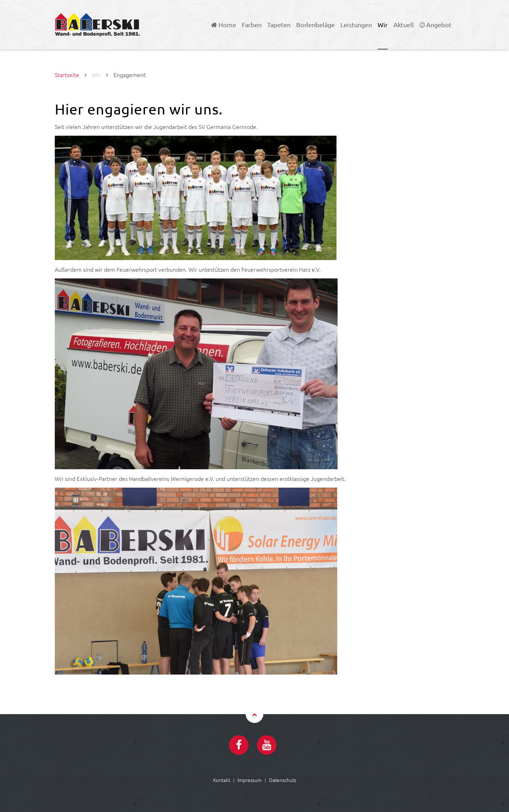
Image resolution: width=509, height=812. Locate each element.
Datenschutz (283, 780)
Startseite (67, 75)
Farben (252, 25)
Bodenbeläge (315, 25)
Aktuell (404, 25)
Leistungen (356, 25)
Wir (383, 25)
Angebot (435, 25)
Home (224, 25)
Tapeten (279, 25)
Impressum (250, 780)
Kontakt (222, 780)
